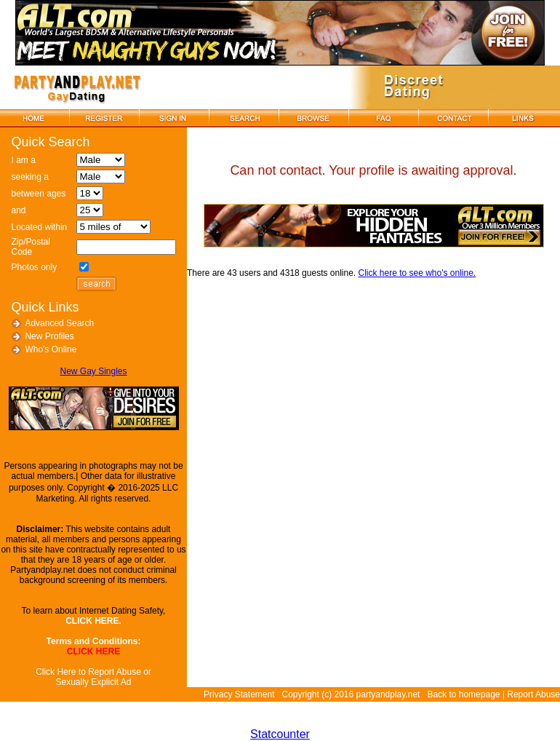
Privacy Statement (239, 694)
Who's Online (51, 349)
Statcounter (280, 734)
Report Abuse (533, 694)
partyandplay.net (388, 694)
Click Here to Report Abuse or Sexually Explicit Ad (93, 677)
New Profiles (49, 336)
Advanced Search (59, 323)
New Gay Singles (93, 371)
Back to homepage (463, 694)
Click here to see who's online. (417, 273)
